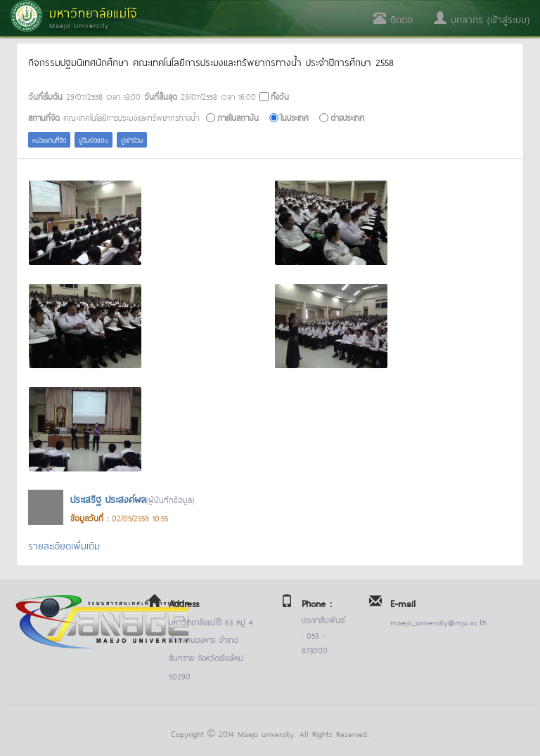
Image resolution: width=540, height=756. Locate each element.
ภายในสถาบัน (238, 117)
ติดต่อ (393, 19)
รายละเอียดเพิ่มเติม (64, 545)
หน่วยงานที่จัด (49, 139)
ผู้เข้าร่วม (132, 139)
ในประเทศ (295, 117)
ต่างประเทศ (347, 117)
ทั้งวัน (280, 96)
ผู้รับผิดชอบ (94, 139)
